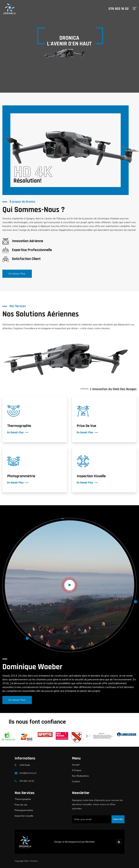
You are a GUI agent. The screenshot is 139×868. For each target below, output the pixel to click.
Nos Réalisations (80, 776)
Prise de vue (21, 805)
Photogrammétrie (24, 810)
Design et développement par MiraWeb (75, 842)
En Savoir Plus (17, 274)
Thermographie (23, 799)
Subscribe (118, 819)
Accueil (76, 765)
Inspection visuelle (24, 816)
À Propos (77, 770)
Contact (76, 781)
